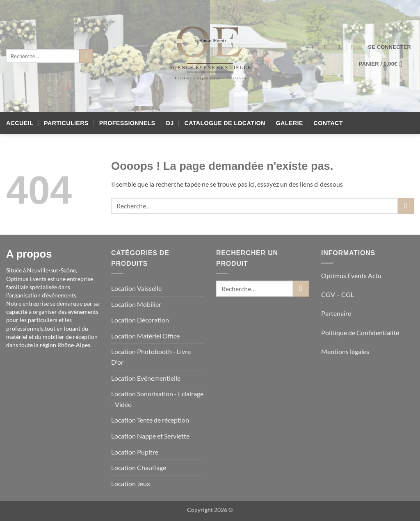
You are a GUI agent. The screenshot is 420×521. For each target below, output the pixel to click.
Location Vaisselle (136, 288)
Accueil (20, 123)
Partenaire (337, 313)
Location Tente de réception (150, 420)
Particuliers (66, 123)
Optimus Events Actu (351, 275)
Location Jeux (131, 483)
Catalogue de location (225, 123)
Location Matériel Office (145, 336)
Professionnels (127, 123)
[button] (389, 47)
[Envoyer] (86, 56)
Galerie (290, 123)
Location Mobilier (136, 304)
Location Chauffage (139, 467)
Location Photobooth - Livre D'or (151, 357)
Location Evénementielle (146, 378)
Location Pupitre (135, 452)
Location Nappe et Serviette (150, 436)
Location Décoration (140, 320)
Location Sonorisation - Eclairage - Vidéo (157, 399)
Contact (328, 123)
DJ (170, 123)
